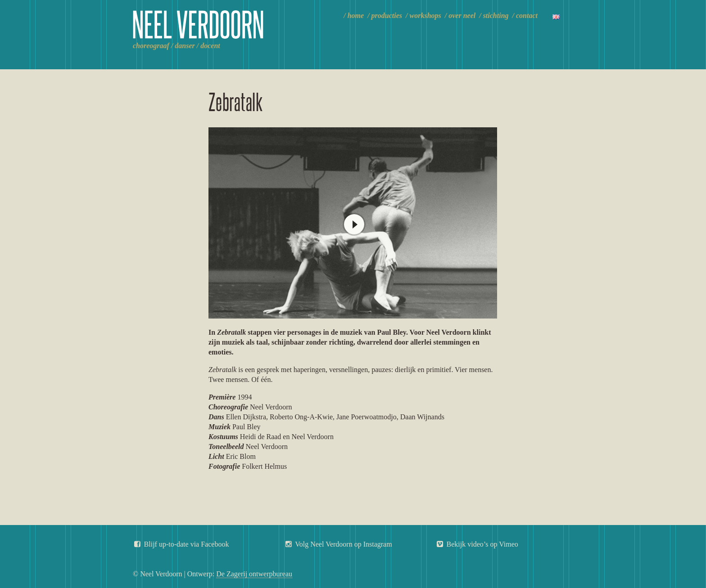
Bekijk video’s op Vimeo (477, 544)
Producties (387, 16)
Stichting (496, 16)
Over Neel (462, 16)
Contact (527, 16)
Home (356, 16)
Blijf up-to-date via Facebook (181, 544)
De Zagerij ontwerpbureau (254, 574)
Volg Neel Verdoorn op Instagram (338, 544)
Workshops (425, 16)
